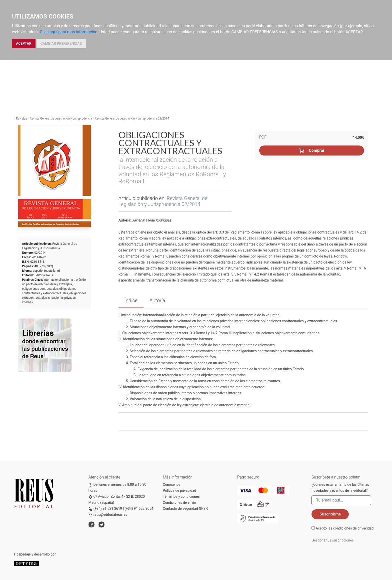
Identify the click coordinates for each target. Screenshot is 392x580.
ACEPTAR (24, 43)
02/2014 (40, 253)
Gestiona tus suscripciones (333, 540)
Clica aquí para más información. (69, 32)
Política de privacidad (179, 490)
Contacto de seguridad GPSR (185, 508)
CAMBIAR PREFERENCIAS (61, 43)
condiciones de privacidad (353, 528)
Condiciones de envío (179, 502)
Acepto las (345, 528)
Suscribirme (330, 514)
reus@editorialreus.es (108, 514)
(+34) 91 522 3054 (139, 508)
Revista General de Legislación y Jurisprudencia (61, 118)
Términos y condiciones (181, 496)
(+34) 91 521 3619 (105, 508)
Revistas (22, 118)
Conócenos (172, 484)
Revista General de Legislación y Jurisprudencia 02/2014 (132, 118)
